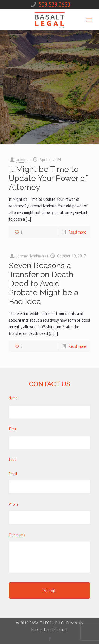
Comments (17, 535)
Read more (77, 232)
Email (13, 474)
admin (21, 159)
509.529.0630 (54, 4)
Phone (14, 504)
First (13, 429)
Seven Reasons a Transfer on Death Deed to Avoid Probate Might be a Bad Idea (44, 284)
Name (13, 398)
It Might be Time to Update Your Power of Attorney (48, 178)
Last (13, 459)
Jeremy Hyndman (30, 256)
